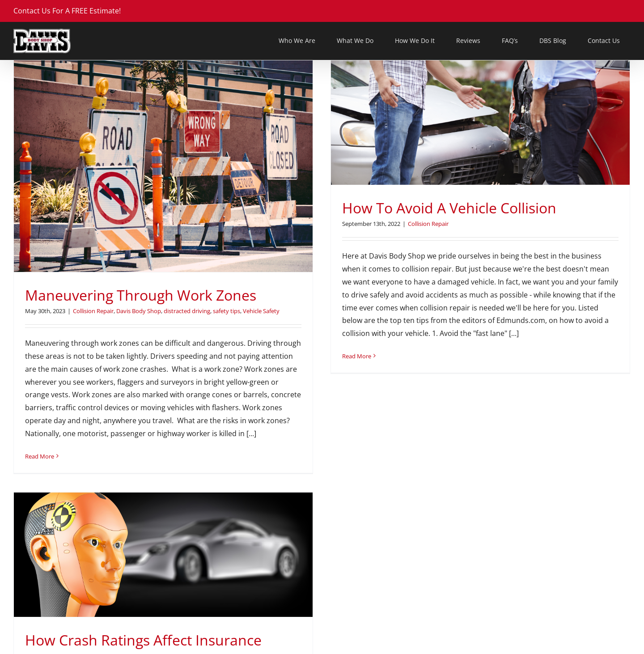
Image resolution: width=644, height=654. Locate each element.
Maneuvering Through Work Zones (141, 295)
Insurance (575, 338)
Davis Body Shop (139, 311)
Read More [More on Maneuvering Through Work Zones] (40, 456)
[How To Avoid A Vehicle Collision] (398, 123)
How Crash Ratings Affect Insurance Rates (473, 313)
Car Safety (455, 338)
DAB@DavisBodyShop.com (374, 646)
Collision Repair (93, 311)
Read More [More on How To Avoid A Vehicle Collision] (274, 356)
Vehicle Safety (430, 346)
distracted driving (187, 311)
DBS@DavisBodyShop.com (58, 646)
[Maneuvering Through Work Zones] (163, 166)
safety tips (227, 311)
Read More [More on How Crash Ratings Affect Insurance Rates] (369, 492)
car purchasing (420, 338)
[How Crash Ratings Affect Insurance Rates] (493, 218)
